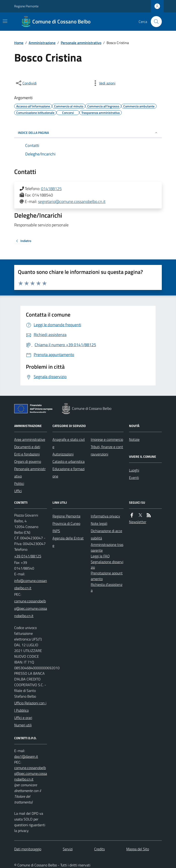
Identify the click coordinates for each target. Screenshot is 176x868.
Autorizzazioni (63, 454)
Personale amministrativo (81, 43)
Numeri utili (23, 725)
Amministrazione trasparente (107, 547)
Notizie (134, 439)
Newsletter (138, 522)
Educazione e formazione (69, 472)
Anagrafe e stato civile (69, 443)
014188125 (51, 189)
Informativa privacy (105, 516)
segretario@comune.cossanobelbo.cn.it (72, 201)
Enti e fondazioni (27, 454)
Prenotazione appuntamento (107, 576)
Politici (19, 483)
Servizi (68, 849)
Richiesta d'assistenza (107, 587)
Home (19, 43)
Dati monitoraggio (28, 849)
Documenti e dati (27, 447)
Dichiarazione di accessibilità (106, 534)
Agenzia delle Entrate (68, 542)
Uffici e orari (23, 718)
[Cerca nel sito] (154, 22)
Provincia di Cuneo (66, 523)
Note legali (99, 523)
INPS (56, 531)
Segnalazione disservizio (107, 565)
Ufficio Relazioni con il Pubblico (30, 707)
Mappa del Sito (138, 849)
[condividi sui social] (26, 83)
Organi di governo (28, 461)
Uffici (18, 491)
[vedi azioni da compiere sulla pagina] (104, 83)
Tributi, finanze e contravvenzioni (107, 450)
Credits (99, 849)
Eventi (134, 478)
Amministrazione (42, 43)
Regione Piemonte (26, 6)
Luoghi (134, 470)
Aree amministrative (30, 439)
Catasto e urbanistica (69, 461)
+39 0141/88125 (28, 556)
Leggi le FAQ (100, 556)
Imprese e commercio (107, 439)
